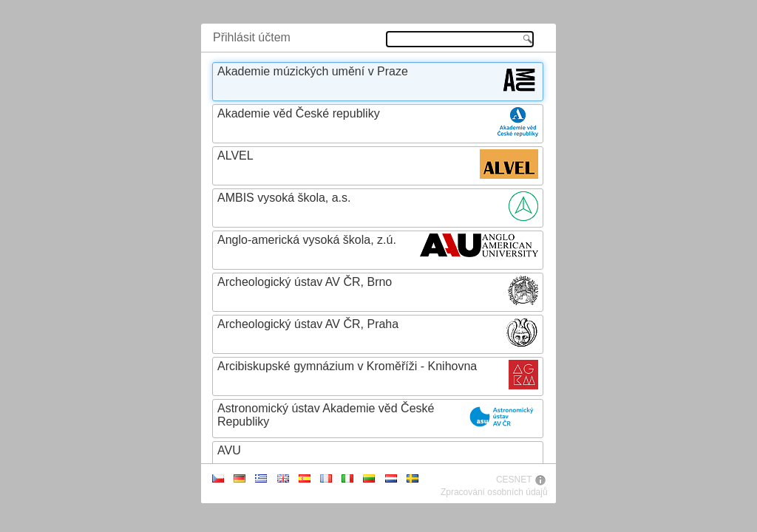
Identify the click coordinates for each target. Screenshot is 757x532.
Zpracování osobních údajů (494, 492)
